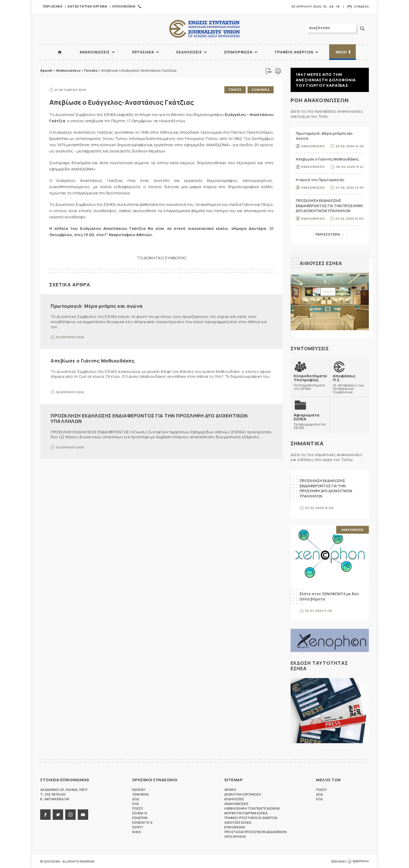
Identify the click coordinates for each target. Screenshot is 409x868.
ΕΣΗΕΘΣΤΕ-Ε (142, 823)
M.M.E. (137, 832)
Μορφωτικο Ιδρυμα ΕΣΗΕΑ (246, 813)
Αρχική (46, 70)
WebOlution (358, 861)
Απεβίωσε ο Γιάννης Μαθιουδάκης (93, 361)
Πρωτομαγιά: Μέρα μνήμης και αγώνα (97, 306)
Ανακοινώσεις (68, 70)
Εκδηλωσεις (189, 52)
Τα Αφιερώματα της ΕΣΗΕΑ (310, 421)
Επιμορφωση (238, 52)
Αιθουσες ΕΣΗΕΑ (321, 263)
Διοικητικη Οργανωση (243, 794)
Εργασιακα (143, 52)
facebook (45, 815)
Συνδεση (361, 6)
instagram (70, 815)
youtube (83, 815)
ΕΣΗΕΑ (204, 29)
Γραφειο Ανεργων (294, 52)
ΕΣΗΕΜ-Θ (140, 813)
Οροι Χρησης (235, 837)
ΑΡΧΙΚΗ (60, 52)
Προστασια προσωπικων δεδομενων (255, 832)
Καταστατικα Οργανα (87, 6)
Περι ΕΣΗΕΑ (53, 6)
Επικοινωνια (124, 6)
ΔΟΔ (136, 799)
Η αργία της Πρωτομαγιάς (320, 180)
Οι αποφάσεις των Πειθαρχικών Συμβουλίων (349, 384)
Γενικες (235, 90)
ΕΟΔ (136, 804)
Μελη (341, 52)
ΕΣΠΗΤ (138, 827)
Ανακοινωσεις (95, 52)
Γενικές (91, 70)
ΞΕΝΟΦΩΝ (140, 794)
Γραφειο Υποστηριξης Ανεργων (251, 818)
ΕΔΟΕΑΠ (139, 790)
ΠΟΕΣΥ (138, 808)
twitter (58, 815)
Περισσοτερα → (330, 234)
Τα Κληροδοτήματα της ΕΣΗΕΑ (310, 382)
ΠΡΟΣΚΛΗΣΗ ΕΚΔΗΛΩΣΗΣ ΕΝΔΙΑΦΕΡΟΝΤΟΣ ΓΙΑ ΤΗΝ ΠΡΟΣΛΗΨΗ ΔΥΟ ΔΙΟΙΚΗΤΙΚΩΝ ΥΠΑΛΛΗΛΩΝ (149, 418)
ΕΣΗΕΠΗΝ (140, 818)
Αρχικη (230, 790)
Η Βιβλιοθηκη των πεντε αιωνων (252, 808)
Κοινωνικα (261, 90)
